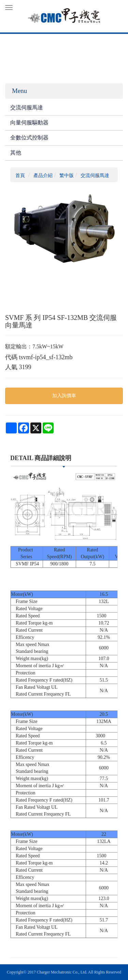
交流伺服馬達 (27, 108)
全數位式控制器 (29, 138)
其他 (16, 153)
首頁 (20, 176)
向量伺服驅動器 (29, 123)
